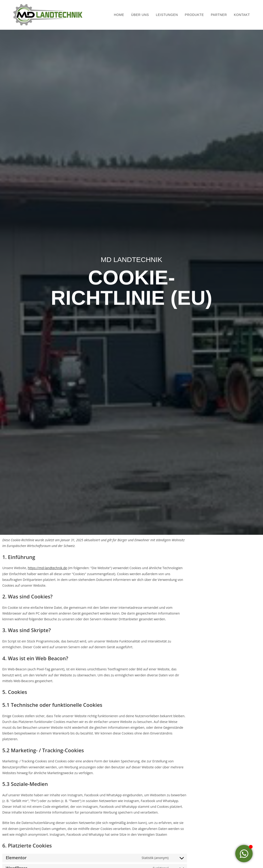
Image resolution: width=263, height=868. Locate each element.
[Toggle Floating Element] (244, 854)
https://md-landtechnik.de (47, 568)
